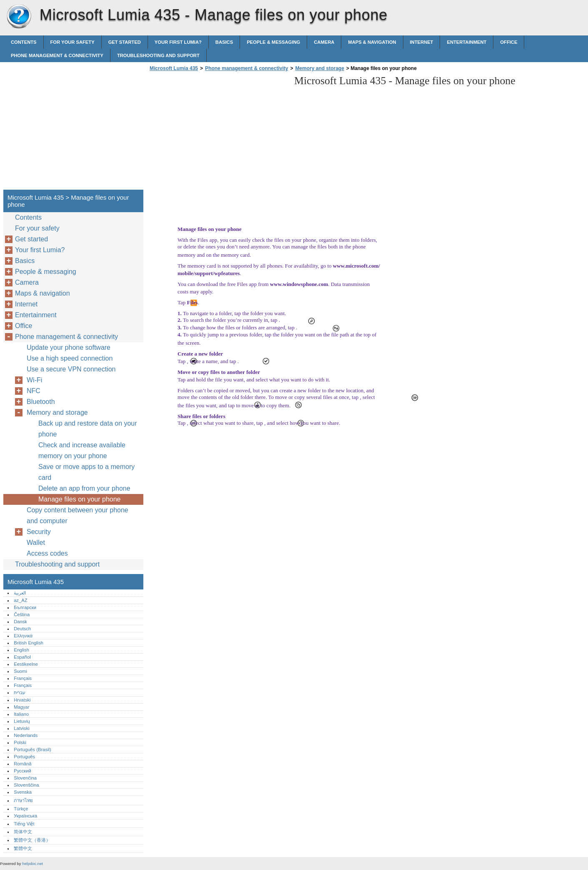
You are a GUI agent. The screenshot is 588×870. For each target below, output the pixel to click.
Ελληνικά (23, 636)
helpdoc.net (33, 864)
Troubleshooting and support (158, 55)
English (21, 650)
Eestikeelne (26, 664)
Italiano (21, 714)
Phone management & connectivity (57, 55)
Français (23, 678)
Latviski (21, 728)
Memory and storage (319, 68)
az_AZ (20, 600)
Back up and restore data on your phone (88, 429)
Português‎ (24, 757)
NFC (34, 391)
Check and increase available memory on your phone (82, 450)
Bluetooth (41, 402)
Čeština (22, 614)
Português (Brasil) (33, 750)
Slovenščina (26, 785)
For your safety (73, 42)
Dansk (20, 622)
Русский (23, 771)
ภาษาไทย (23, 800)
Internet (422, 42)
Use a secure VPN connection (71, 369)
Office (509, 42)
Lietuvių (22, 721)
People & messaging (273, 42)
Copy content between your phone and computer (78, 515)
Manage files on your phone (79, 499)
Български (25, 607)
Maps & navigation (372, 42)
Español (22, 657)
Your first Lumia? (178, 42)
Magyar (21, 707)
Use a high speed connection (70, 358)
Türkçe (21, 809)
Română (23, 764)
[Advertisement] (218, 133)
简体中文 (23, 832)
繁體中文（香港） (32, 840)
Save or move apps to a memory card (86, 472)
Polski (20, 742)
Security (39, 532)
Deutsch (22, 629)
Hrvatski (22, 700)
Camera (324, 42)
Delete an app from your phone (84, 488)
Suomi (20, 671)
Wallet (36, 543)
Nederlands (26, 735)
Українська (25, 816)
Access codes (47, 553)
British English (29, 643)
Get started (125, 42)
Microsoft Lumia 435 (19, 17)
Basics (224, 42)
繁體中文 (23, 848)
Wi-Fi (34, 380)
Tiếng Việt (24, 824)
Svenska (23, 792)
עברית (20, 692)
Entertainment (467, 42)
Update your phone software (69, 347)
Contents (24, 42)
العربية (20, 593)
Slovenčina (25, 778)
